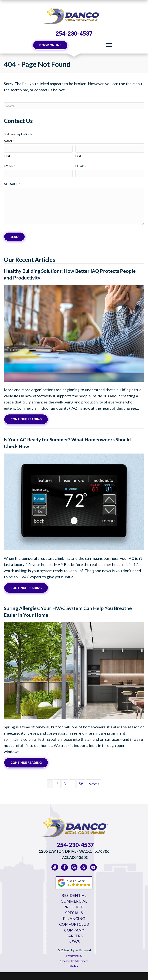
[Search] (74, 106)
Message (12, 184)
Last (78, 156)
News (74, 942)
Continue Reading (29, 419)
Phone (81, 166)
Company (74, 930)
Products (74, 907)
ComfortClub (74, 924)
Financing (74, 918)
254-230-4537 (74, 33)
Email (9, 166)
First (7, 156)
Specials (74, 913)
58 (81, 784)
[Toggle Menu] (109, 45)
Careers (74, 936)
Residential (74, 895)
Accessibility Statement (74, 961)
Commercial (74, 901)
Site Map (74, 966)
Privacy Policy (74, 956)
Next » (94, 784)
